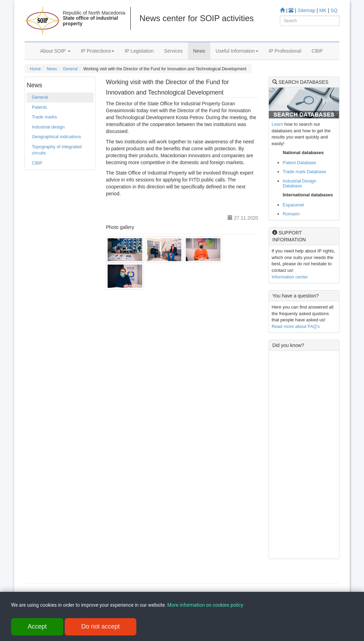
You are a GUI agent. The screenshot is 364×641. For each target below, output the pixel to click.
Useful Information (237, 51)
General (70, 69)
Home (35, 69)
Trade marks (44, 117)
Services (173, 51)
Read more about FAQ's (296, 326)
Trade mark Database (304, 172)
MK (323, 10)
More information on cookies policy (205, 606)
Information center (290, 277)
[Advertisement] (304, 455)
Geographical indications (56, 137)
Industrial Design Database (299, 183)
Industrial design (48, 127)
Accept (37, 627)
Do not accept (101, 627)
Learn (277, 124)
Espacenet (293, 205)
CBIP (317, 51)
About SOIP (55, 51)
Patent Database (299, 163)
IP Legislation (139, 51)
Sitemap (306, 10)
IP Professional (285, 51)
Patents (39, 107)
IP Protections (98, 51)
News (199, 51)
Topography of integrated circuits (57, 150)
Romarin (291, 214)
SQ (334, 10)
